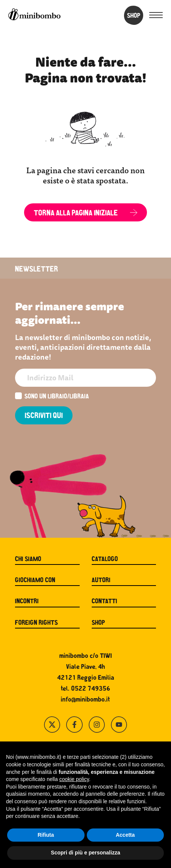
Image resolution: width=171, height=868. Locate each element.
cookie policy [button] (74, 779)
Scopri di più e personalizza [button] (85, 853)
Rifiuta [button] (46, 835)
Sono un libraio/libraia (52, 397)
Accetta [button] (125, 835)
